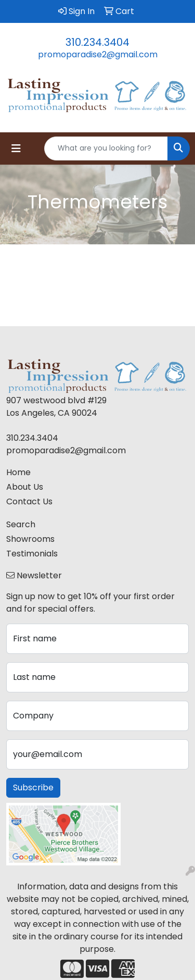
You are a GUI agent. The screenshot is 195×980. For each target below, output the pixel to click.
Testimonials (32, 554)
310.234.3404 (97, 42)
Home (18, 472)
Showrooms (30, 539)
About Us (25, 487)
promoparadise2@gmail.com (98, 54)
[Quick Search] (106, 148)
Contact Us (29, 501)
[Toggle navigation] (16, 148)
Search (21, 524)
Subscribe (33, 787)
